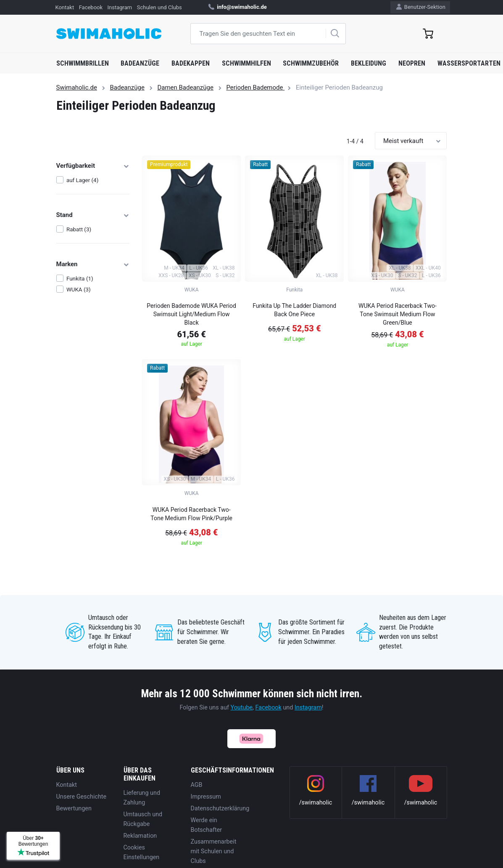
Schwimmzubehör (311, 63)
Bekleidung (369, 63)
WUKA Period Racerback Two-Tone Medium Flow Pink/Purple (191, 514)
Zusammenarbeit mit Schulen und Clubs (214, 851)
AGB (197, 785)
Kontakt (65, 7)
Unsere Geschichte (82, 797)
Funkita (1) (80, 279)
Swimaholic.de (77, 87)
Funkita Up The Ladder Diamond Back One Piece (294, 310)
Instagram (120, 7)
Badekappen (191, 63)
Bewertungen (74, 808)
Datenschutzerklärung (220, 808)
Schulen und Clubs (159, 7)
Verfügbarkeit (93, 166)
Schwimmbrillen (83, 63)
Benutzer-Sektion (421, 7)
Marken (93, 264)
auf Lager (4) (82, 180)
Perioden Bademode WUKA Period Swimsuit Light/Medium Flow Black (191, 314)
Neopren (412, 63)
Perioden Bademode (255, 87)
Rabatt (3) (79, 229)
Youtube (242, 708)
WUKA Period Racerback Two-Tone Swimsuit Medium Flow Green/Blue (398, 314)
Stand (93, 215)
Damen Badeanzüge (185, 87)
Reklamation (140, 836)
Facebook (91, 7)
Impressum (206, 797)
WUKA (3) (79, 290)
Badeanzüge (140, 63)
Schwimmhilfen (246, 63)
